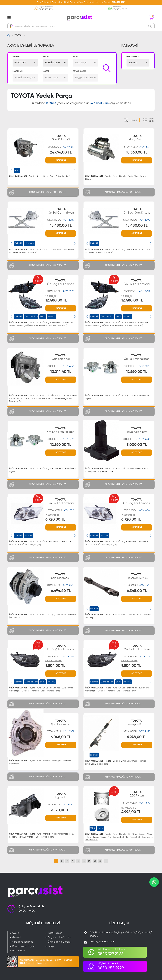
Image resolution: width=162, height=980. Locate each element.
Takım (100, 828)
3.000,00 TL (137, 445)
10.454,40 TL (53, 662)
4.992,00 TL (131, 812)
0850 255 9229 (119, 2)
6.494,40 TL (61, 591)
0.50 (93, 828)
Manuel (94, 609)
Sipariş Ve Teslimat (23, 942)
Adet (17, 170)
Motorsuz (30, 243)
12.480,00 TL (56, 300)
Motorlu (51, 317)
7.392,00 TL (53, 515)
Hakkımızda (19, 951)
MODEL (46, 56)
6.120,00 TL (61, 810)
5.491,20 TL (129, 808)
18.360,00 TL (137, 152)
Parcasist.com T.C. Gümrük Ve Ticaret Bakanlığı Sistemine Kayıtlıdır (45, 962)
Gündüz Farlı (31, 317)
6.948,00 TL (137, 737)
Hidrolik (94, 755)
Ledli (43, 317)
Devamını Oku (16, 401)
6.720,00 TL (55, 519)
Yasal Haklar (55, 933)
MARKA (16, 56)
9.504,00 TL (55, 666)
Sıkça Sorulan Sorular (59, 937)
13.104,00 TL (53, 296)
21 (95, 861)
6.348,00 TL (137, 591)
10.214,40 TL (61, 372)
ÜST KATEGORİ (133, 56)
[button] (25, 63)
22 (100, 861)
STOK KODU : (61, 147)
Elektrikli (18, 243)
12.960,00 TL (137, 372)
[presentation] (11, 170)
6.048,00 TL (61, 737)
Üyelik (16, 933)
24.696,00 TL (61, 152)
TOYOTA (18, 35)
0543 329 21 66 (120, 9)
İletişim (52, 946)
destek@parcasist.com (102, 942)
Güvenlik (17, 937)
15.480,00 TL (61, 226)
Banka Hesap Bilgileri (24, 946)
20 (89, 861)
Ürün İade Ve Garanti (59, 942)
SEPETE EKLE (61, 160)
